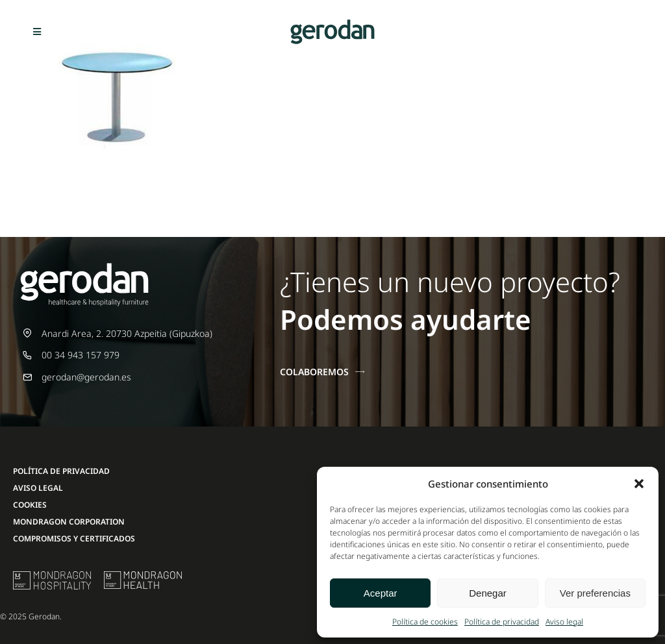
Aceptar (381, 593)
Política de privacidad (502, 622)
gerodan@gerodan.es (86, 377)
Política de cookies (425, 622)
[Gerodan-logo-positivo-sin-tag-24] (332, 24)
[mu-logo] (52, 576)
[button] (639, 484)
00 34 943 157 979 (81, 355)
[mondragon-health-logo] (143, 576)
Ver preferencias (595, 593)
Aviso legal (564, 622)
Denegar (488, 593)
